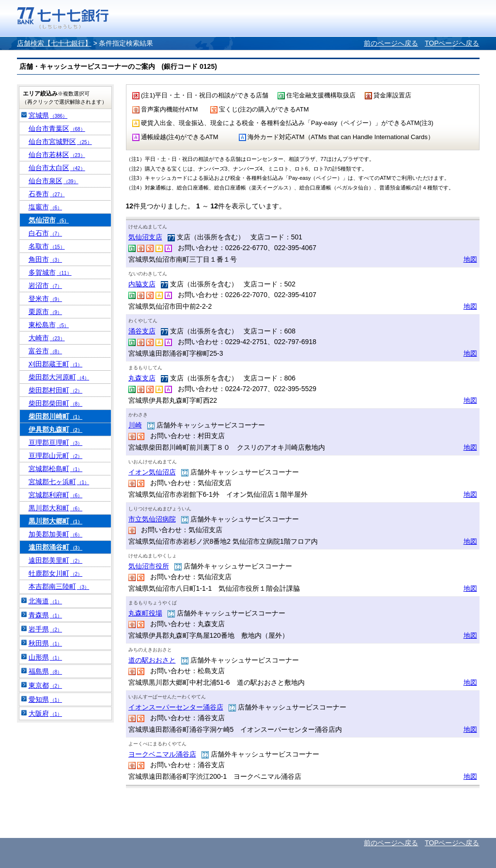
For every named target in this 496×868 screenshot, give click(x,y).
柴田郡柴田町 (56, 403)
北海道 (46, 601)
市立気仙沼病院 (152, 519)
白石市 (46, 233)
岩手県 (46, 629)
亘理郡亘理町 (56, 442)
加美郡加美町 (56, 534)
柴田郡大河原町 (59, 377)
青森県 (46, 615)
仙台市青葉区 (57, 128)
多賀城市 (50, 272)
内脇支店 (142, 284)
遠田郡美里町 (56, 560)
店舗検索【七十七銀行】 (54, 43)
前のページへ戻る (391, 43)
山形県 (46, 657)
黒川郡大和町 (56, 508)
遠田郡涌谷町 (56, 547)
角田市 (46, 259)
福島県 (46, 671)
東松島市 (49, 325)
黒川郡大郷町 (56, 521)
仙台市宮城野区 (60, 142)
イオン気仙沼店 (152, 472)
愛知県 (46, 699)
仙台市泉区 (54, 181)
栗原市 (46, 312)
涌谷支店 (142, 331)
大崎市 (47, 338)
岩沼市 (46, 285)
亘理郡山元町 (56, 456)
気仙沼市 (49, 220)
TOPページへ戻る (452, 43)
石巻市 (47, 194)
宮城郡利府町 (56, 495)
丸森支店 (142, 378)
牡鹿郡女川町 (56, 573)
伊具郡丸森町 (56, 429)
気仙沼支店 (145, 237)
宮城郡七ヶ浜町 (59, 482)
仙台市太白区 (57, 168)
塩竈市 (46, 207)
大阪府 (46, 713)
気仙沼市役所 (149, 566)
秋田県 (46, 643)
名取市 (47, 246)
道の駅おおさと (152, 660)
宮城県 (48, 115)
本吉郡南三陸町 (59, 586)
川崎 (135, 425)
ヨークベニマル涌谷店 (162, 754)
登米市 (46, 299)
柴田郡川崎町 (56, 416)
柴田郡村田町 (56, 390)
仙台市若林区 (57, 155)
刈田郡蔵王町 (56, 364)
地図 (470, 259)
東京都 (46, 685)
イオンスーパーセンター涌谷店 (176, 707)
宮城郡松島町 (56, 469)
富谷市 (46, 351)
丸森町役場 (145, 613)
